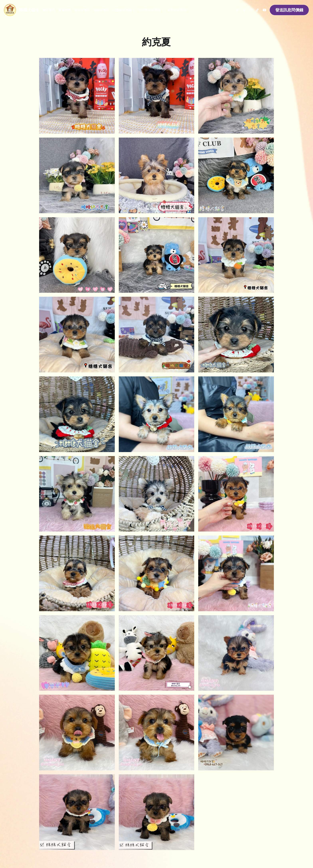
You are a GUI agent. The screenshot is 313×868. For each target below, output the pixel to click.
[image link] (10, 10)
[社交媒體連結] (238, 10)
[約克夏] (157, 414)
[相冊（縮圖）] (77, 96)
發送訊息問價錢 (289, 10)
